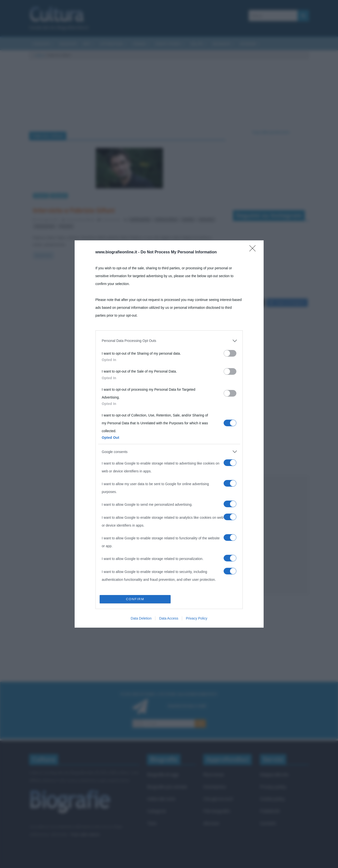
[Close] (254, 250)
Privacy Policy (196, 618)
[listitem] (169, 341)
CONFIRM (135, 599)
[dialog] (169, 434)
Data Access (169, 618)
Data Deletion (141, 618)
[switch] (230, 353)
